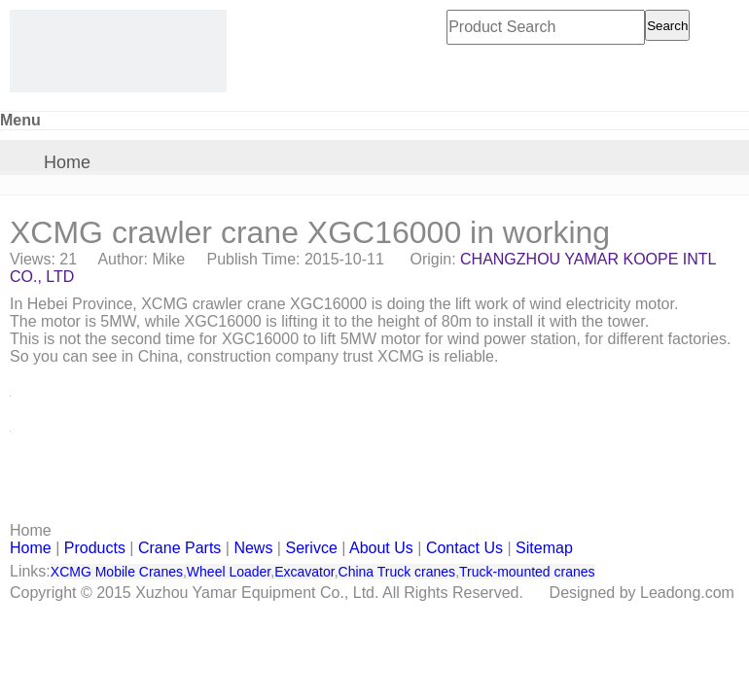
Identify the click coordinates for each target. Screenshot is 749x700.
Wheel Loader (229, 572)
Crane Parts (179, 548)
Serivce (311, 548)
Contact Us (464, 548)
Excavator (304, 572)
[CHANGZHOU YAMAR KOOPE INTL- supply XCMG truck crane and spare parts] (118, 51)
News (253, 548)
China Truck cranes (397, 572)
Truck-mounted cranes (527, 572)
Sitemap (544, 548)
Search (667, 26)
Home (67, 162)
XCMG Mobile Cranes (117, 572)
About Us (381, 548)
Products (95, 548)
